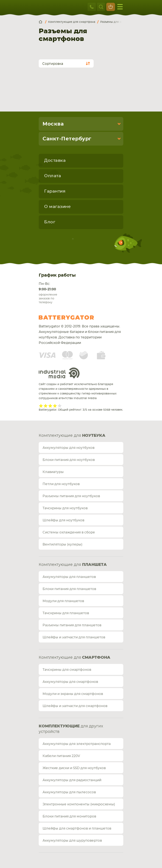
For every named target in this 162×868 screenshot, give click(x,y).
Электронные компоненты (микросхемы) (79, 804)
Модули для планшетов (63, 601)
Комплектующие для (72, 436)
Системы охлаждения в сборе (69, 532)
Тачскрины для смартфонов (67, 670)
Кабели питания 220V (61, 756)
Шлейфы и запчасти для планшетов (74, 637)
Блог (50, 222)
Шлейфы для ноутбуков (63, 520)
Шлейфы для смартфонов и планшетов (77, 828)
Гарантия (55, 191)
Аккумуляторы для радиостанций (72, 780)
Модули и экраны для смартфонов (73, 694)
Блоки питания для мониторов (69, 816)
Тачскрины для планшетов (66, 613)
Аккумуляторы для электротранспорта (77, 744)
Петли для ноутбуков (61, 484)
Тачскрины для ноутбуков (65, 508)
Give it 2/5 (46, 406)
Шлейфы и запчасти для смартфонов (75, 706)
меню (120, 7)
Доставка (55, 161)
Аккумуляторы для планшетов (69, 577)
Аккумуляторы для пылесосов (69, 792)
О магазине (57, 207)
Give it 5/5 (60, 406)
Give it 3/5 (50, 406)
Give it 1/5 (41, 406)
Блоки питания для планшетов (69, 589)
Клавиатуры (53, 472)
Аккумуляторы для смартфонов (70, 682)
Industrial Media (59, 373)
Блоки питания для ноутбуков (69, 460)
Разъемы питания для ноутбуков (71, 496)
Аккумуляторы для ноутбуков (69, 448)
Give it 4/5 (55, 406)
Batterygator (77, 318)
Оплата (53, 176)
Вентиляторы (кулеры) (62, 544)
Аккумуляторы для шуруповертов (72, 841)
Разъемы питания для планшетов (72, 625)
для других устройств (71, 729)
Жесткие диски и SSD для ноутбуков (74, 768)
